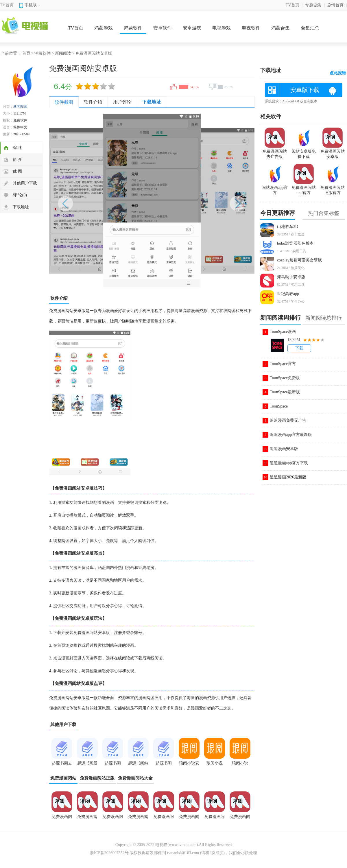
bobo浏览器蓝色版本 (295, 243)
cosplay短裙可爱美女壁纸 (299, 260)
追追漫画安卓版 (284, 449)
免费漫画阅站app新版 (138, 819)
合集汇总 (310, 28)
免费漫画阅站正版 (97, 778)
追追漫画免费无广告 (288, 420)
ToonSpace (279, 406)
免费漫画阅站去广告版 (87, 819)
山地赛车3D (288, 227)
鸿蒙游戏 (104, 28)
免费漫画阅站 (63, 778)
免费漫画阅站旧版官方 (333, 188)
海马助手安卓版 (291, 277)
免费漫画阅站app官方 (215, 819)
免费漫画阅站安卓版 (189, 819)
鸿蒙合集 (280, 28)
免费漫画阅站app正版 (62, 819)
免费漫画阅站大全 (135, 778)
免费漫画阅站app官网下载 (164, 819)
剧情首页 (335, 5)
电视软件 (251, 28)
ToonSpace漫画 (283, 332)
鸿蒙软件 (133, 28)
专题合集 (313, 5)
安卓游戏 (192, 28)
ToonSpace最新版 (285, 392)
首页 (26, 53)
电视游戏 (222, 28)
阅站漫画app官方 (275, 188)
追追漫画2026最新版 (288, 477)
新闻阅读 (63, 53)
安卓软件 (163, 28)
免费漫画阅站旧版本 (240, 819)
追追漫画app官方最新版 (291, 435)
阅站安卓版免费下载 (304, 152)
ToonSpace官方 (283, 364)
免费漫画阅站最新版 (113, 819)
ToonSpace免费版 (285, 378)
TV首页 (7, 5)
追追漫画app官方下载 (289, 463)
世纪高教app (288, 294)
